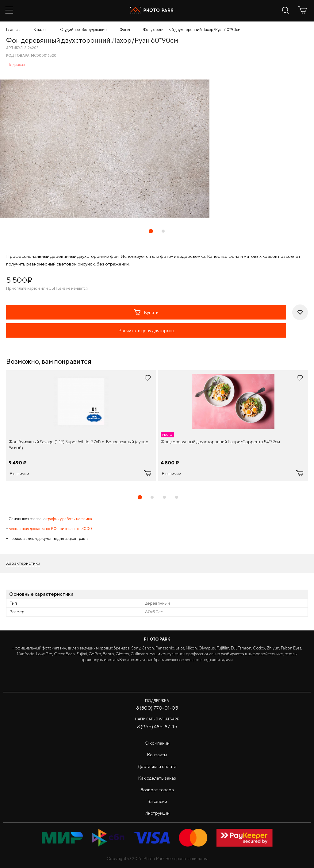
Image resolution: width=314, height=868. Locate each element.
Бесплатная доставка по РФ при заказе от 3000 (50, 529)
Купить (146, 312)
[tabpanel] (81, 426)
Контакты (157, 755)
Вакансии (157, 801)
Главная (13, 30)
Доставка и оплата (157, 766)
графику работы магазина (69, 519)
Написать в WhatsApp (157, 719)
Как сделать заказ (157, 778)
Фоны (125, 30)
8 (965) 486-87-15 (157, 727)
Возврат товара (157, 790)
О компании (157, 743)
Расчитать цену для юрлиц (146, 330)
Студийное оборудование (83, 30)
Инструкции (157, 813)
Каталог (40, 30)
